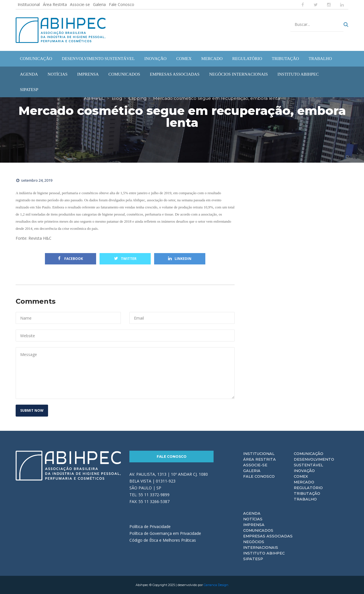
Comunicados (258, 530)
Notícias (253, 519)
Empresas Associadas (268, 536)
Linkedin (180, 259)
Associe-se (80, 4)
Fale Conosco (122, 4)
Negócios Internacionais (261, 545)
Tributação (307, 493)
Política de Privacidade (150, 526)
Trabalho (305, 499)
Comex (301, 476)
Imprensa (254, 525)
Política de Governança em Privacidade (165, 533)
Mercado (304, 482)
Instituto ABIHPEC (264, 553)
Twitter (125, 259)
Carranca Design (216, 585)
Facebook (71, 259)
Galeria (99, 4)
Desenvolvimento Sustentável (314, 462)
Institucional (29, 4)
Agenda (252, 513)
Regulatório (308, 488)
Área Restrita (55, 4)
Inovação (304, 471)
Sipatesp (253, 559)
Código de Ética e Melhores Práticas (163, 540)
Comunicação (309, 454)
